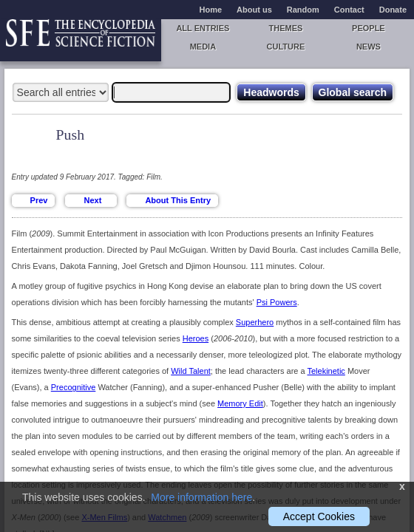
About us (254, 10)
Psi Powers (277, 302)
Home (211, 10)
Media (203, 47)
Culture (286, 47)
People (369, 28)
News (369, 47)
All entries (203, 28)
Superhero (255, 322)
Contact (349, 10)
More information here (201, 497)
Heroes (196, 338)
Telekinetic (326, 371)
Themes (285, 28)
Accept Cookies (319, 516)
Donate (393, 10)
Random (303, 10)
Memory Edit (240, 403)
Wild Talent (191, 371)
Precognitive (74, 387)
